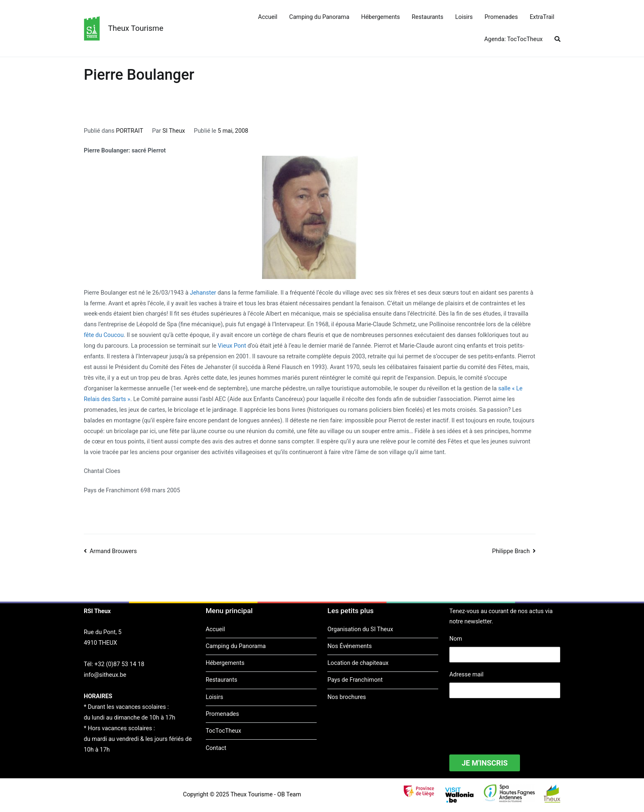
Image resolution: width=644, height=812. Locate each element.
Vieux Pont (232, 346)
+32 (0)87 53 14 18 (119, 664)
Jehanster (203, 293)
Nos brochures (347, 697)
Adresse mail (466, 675)
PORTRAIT (129, 131)
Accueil (268, 17)
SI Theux (174, 131)
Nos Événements (350, 646)
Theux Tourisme (136, 28)
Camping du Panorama (319, 17)
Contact (216, 748)
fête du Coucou (104, 335)
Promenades (501, 17)
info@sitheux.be (105, 675)
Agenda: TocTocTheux (513, 39)
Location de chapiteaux (358, 663)
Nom (456, 639)
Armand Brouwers (113, 551)
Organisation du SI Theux (360, 629)
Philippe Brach (511, 551)
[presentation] (512, 721)
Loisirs (464, 17)
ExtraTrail (542, 17)
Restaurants (428, 17)
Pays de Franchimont (355, 680)
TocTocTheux (223, 731)
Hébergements (380, 17)
